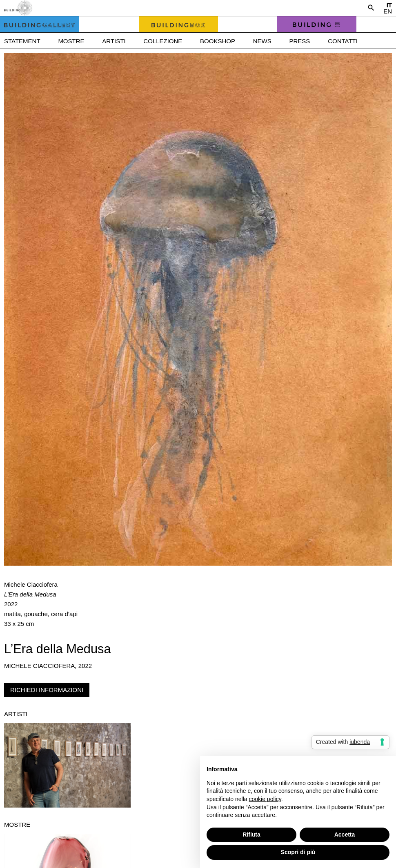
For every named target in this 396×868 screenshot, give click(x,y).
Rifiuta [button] (251, 835)
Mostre (71, 41)
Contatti (343, 41)
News (262, 41)
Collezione (163, 41)
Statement (22, 41)
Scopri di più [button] (298, 852)
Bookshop (218, 41)
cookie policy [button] (265, 799)
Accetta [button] (345, 835)
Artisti (114, 41)
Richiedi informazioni (47, 690)
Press (300, 41)
